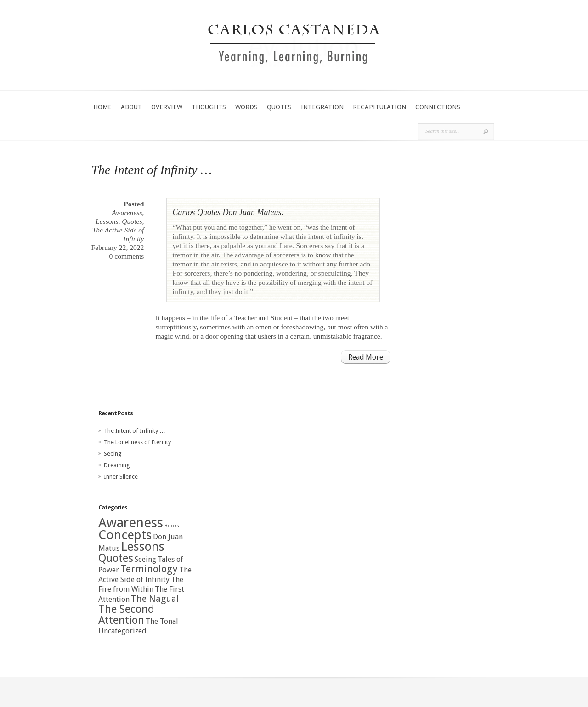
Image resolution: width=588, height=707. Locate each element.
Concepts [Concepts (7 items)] (125, 535)
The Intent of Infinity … (151, 170)
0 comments (127, 256)
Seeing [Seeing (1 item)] (145, 559)
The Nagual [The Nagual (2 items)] (155, 599)
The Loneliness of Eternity (137, 442)
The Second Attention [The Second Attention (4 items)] (126, 615)
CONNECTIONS (438, 107)
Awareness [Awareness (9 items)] (131, 523)
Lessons (107, 221)
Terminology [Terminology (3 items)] (149, 569)
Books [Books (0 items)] (172, 526)
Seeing (113, 454)
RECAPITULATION (379, 107)
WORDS (246, 107)
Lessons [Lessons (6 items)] (143, 546)
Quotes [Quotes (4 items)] (116, 558)
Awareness (127, 212)
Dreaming (117, 465)
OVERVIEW (167, 107)
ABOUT (131, 107)
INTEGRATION (322, 107)
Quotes (132, 221)
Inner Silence (121, 477)
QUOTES (279, 107)
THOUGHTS (209, 107)
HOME (102, 107)
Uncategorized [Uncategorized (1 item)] (122, 631)
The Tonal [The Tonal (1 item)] (162, 621)
